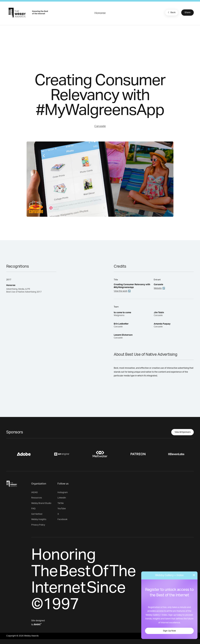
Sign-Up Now (169, 631)
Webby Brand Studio (41, 503)
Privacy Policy (38, 525)
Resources (37, 498)
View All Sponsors (183, 432)
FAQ (33, 509)
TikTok (61, 503)
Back (171, 12)
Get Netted (37, 514)
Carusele (100, 126)
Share (187, 13)
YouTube (62, 509)
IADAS (34, 492)
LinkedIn (62, 498)
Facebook (62, 519)
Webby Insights (39, 519)
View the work (121, 291)
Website (158, 288)
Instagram (63, 492)
